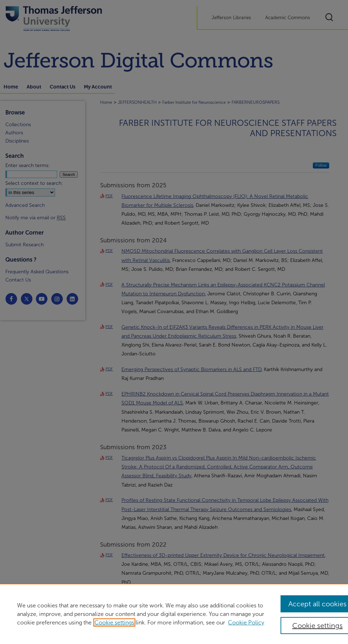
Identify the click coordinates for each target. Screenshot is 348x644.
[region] (174, 614)
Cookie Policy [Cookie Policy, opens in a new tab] (246, 622)
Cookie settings (114, 622)
